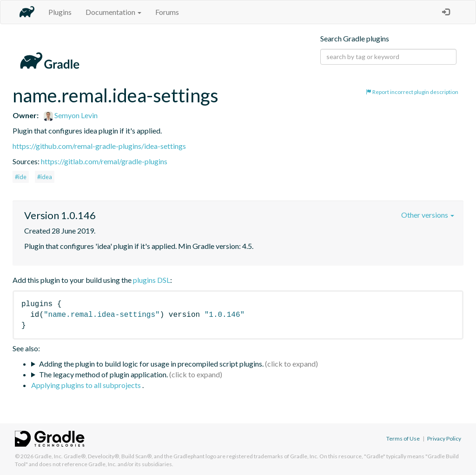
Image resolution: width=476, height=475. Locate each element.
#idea (45, 177)
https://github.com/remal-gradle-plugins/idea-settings (99, 146)
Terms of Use (403, 438)
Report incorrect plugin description (412, 92)
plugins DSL (152, 280)
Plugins (60, 12)
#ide (21, 177)
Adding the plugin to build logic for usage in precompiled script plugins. (151, 364)
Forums (167, 12)
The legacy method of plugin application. (103, 374)
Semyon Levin (71, 115)
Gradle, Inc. (49, 456)
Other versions (428, 215)
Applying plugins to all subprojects (87, 385)
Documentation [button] (113, 12)
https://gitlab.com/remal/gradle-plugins (104, 161)
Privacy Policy (444, 438)
